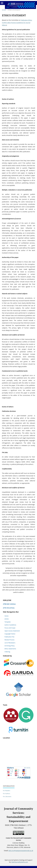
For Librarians (7, 797)
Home (4, 10)
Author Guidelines (10, 625)
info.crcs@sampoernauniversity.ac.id (21, 851)
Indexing (7, 652)
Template (8, 622)
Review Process (9, 640)
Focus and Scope (10, 628)
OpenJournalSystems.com (20, 862)
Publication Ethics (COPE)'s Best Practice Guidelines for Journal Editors (17, 23)
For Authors (6, 794)
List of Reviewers (10, 643)
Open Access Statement (12, 631)
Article (7, 619)
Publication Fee (9, 637)
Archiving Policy (10, 646)
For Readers (7, 791)
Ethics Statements (10, 649)
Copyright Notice (10, 634)
